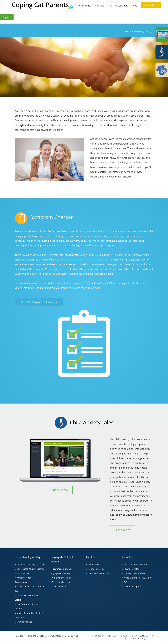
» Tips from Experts (60, 587)
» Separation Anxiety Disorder (29, 564)
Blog (135, 6)
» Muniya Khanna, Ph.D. (134, 573)
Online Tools (151, 5)
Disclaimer (20, 636)
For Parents (84, 6)
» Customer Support (132, 587)
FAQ (64, 636)
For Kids (100, 6)
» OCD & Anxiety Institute (134, 564)
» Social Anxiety (22, 573)
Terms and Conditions (37, 636)
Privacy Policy (55, 636)
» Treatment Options (61, 569)
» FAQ (125, 582)
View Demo (60, 490)
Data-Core (149, 639)
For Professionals (118, 6)
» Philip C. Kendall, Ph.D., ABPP (137, 578)
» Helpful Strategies (96, 569)
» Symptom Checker (60, 573)
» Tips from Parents (60, 582)
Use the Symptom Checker (39, 302)
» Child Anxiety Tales (61, 578)
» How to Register (130, 569)
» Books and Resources (97, 573)
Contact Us (73, 636)
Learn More (122, 530)
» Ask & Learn (93, 564)
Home (127, 32)
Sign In (7, 17)
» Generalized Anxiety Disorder (30, 569)
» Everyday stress (23, 622)
